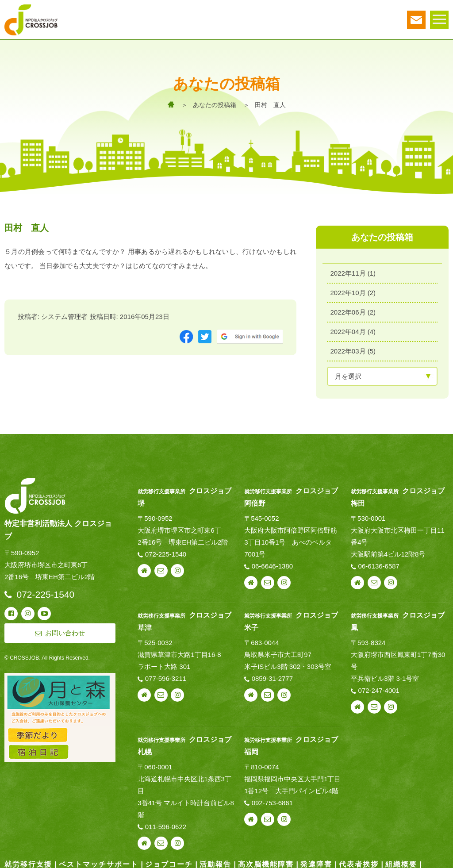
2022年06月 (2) (353, 309)
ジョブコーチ (169, 861)
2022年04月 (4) (353, 329)
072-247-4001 (379, 687)
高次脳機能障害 (266, 861)
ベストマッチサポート (99, 861)
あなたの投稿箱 (215, 105)
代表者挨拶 (359, 861)
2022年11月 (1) (353, 271)
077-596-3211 (166, 675)
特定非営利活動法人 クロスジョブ (58, 527)
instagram (177, 568)
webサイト (144, 568)
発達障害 (316, 861)
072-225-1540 (166, 551)
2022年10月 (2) (353, 290)
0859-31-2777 (272, 675)
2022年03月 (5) (353, 348)
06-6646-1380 (272, 563)
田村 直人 (270, 105)
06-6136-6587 (379, 563)
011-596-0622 (166, 824)
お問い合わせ (161, 568)
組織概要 (401, 861)
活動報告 (215, 861)
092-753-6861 (272, 800)
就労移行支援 (28, 861)
